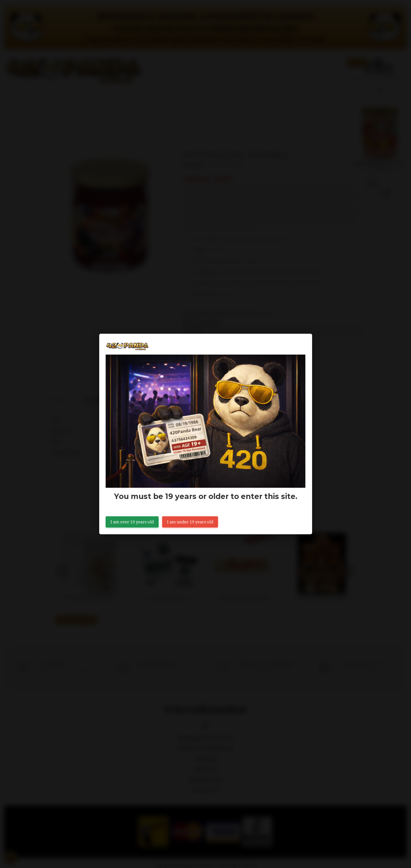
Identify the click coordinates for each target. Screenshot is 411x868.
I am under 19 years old (190, 522)
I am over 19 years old (132, 522)
